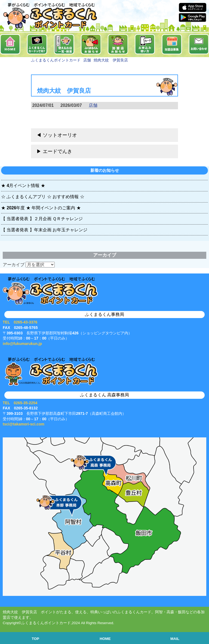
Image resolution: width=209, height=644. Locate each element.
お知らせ (91, 44)
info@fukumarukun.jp (22, 344)
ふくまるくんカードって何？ (37, 44)
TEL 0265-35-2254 (20, 403)
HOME (105, 639)
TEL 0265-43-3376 (20, 322)
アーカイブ (14, 265)
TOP (36, 639)
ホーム (10, 44)
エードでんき (57, 151)
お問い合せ (199, 44)
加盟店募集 (172, 44)
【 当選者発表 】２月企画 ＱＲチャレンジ (42, 219)
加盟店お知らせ (118, 44)
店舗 (93, 105)
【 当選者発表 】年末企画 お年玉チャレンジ (44, 230)
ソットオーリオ (60, 135)
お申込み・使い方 (145, 44)
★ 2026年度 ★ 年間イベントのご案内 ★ (41, 208)
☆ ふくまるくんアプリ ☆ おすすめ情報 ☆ (43, 197)
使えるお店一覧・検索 (64, 44)
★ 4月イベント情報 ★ (23, 186)
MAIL (175, 639)
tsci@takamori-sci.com (24, 424)
